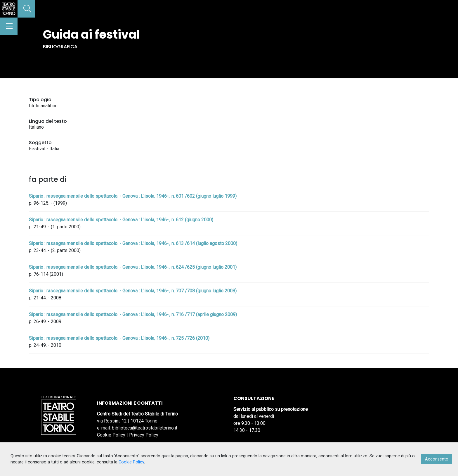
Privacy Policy (144, 435)
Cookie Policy (111, 435)
